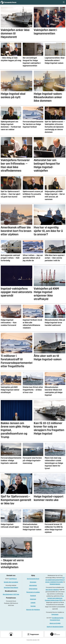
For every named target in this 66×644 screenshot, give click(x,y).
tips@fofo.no (13, 581)
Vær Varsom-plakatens (52, 592)
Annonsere (33, 584)
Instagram (33, 601)
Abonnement (33, 588)
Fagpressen (55, 617)
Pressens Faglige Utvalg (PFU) (54, 602)
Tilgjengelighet (33, 591)
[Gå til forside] (13, 3)
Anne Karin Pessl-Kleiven (11, 590)
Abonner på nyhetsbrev (33, 612)
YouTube (33, 608)
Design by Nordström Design (55, 629)
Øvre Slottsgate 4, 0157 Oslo (11, 596)
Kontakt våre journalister (11, 584)
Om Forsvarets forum (33, 581)
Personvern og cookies (33, 594)
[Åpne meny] (64, 3)
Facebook (33, 598)
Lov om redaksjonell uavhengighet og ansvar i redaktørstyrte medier (55, 582)
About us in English (55, 625)
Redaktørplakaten (55, 586)
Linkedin (33, 605)
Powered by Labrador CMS (33, 642)
